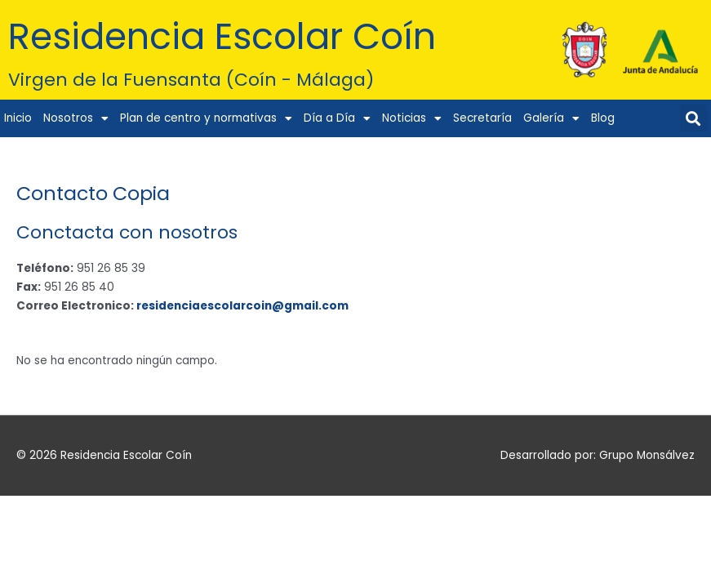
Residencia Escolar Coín (242, 36)
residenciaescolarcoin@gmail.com (242, 306)
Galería (551, 119)
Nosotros (76, 119)
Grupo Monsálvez (647, 455)
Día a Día (337, 119)
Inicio (18, 118)
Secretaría (482, 118)
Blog (603, 118)
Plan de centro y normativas (206, 119)
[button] (693, 118)
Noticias (412, 119)
